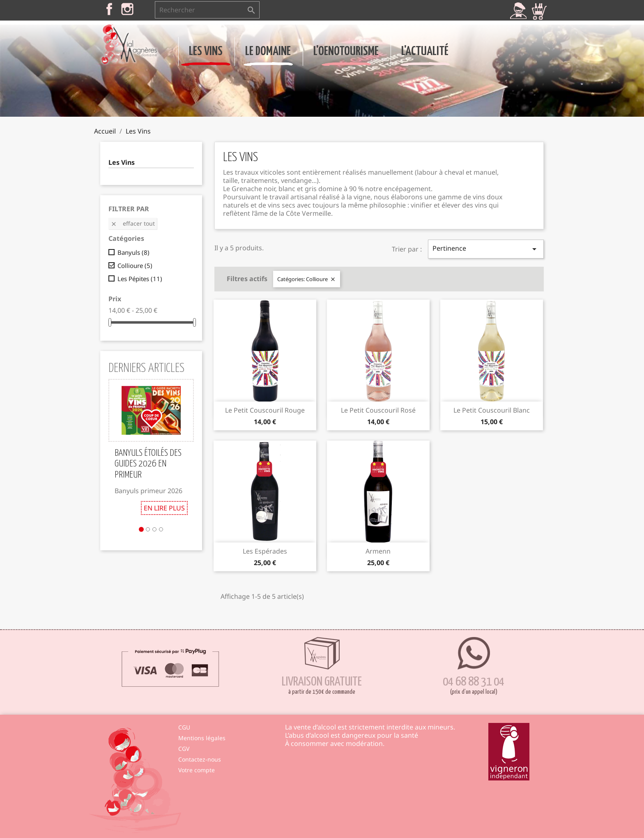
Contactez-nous (200, 759)
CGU (184, 727)
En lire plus (164, 508)
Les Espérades (265, 551)
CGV (184, 749)
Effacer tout (133, 223)
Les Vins (206, 51)
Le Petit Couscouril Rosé (378, 410)
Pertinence (486, 249)
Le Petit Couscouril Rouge (265, 410)
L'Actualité (425, 51)
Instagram (127, 9)
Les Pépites (140, 279)
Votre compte (197, 770)
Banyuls (133, 252)
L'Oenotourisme (346, 51)
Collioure (135, 265)
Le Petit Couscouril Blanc (492, 410)
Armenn (378, 551)
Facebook (109, 9)
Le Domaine (268, 51)
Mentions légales (202, 738)
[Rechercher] (207, 10)
